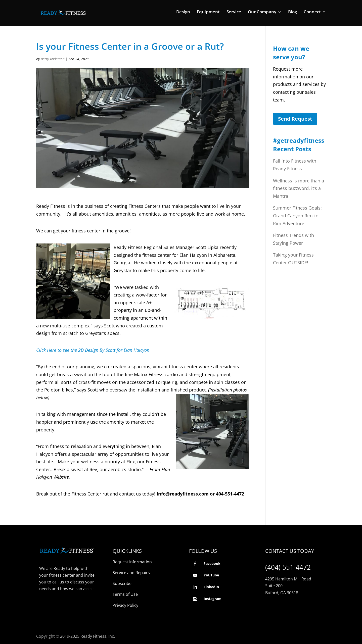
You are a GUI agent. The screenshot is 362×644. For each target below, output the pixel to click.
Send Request (295, 119)
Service (234, 12)
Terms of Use (125, 594)
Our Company (262, 12)
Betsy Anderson (53, 59)
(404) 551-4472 (288, 567)
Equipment (208, 12)
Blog (292, 12)
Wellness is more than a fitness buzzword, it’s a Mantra (299, 188)
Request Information (132, 562)
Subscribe (122, 583)
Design (183, 12)
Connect (312, 12)
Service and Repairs (131, 573)
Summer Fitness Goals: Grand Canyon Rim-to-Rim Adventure (297, 215)
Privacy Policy (125, 605)
